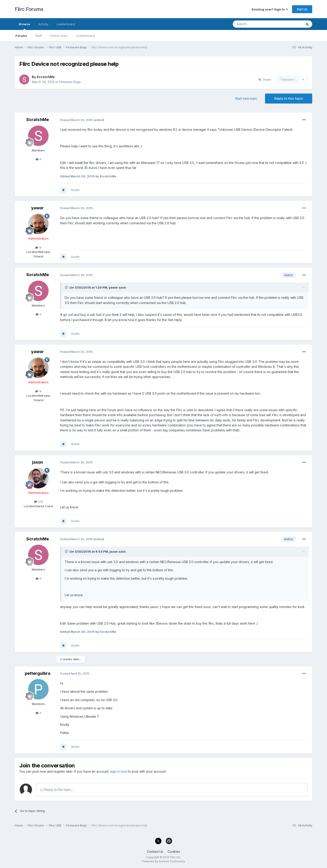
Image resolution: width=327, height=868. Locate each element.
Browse (24, 26)
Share (265, 79)
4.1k (38, 502)
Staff (38, 36)
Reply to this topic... (57, 790)
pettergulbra (38, 673)
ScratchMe (46, 77)
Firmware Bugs (70, 82)
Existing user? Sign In (270, 9)
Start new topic (246, 98)
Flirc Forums (29, 9)
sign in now (119, 771)
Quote (75, 190)
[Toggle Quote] (67, 287)
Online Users (59, 36)
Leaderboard (85, 36)
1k (38, 247)
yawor (37, 208)
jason (37, 462)
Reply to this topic (289, 98)
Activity (43, 24)
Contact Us (155, 852)
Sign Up (302, 9)
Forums (21, 36)
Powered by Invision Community (163, 861)
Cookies (174, 852)
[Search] (256, 24)
